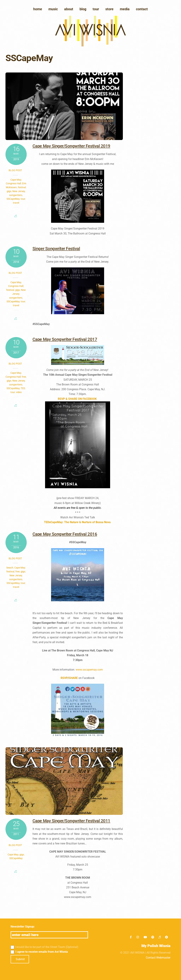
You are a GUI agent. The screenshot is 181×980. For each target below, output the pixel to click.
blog (83, 9)
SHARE (73, 678)
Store (109, 9)
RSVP (64, 678)
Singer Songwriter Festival (56, 249)
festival (22, 187)
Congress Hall (13, 183)
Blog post (15, 170)
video (19, 392)
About (69, 9)
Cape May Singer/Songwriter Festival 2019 (71, 146)
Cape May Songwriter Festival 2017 (65, 339)
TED (23, 388)
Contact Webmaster (158, 958)
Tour (96, 9)
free (24, 377)
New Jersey (19, 191)
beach (10, 568)
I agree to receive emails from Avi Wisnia (39, 952)
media (125, 9)
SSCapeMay (13, 199)
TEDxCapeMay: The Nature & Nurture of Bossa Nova (77, 522)
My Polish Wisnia (156, 946)
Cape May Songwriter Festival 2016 (65, 534)
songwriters (16, 195)
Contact (142, 9)
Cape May (16, 180)
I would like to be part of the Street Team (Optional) (45, 947)
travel (16, 203)
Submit (20, 959)
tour (23, 199)
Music (53, 9)
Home (38, 9)
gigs (9, 191)
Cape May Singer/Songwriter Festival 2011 (71, 821)
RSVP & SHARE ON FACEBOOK (77, 399)
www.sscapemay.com (89, 670)
